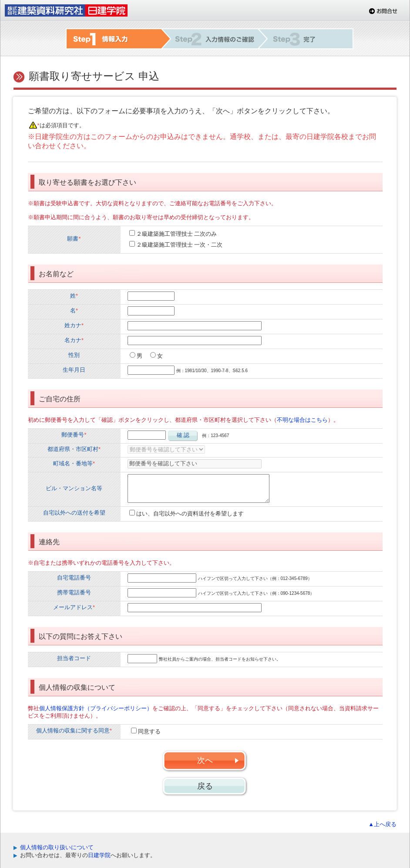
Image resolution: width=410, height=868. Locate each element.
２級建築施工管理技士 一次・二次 (180, 245)
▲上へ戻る (382, 824)
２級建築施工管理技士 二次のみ (177, 234)
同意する (149, 731)
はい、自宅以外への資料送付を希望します (190, 514)
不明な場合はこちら (302, 420)
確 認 (183, 435)
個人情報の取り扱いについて (57, 847)
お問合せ (383, 11)
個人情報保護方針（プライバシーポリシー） (96, 708)
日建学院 (99, 855)
